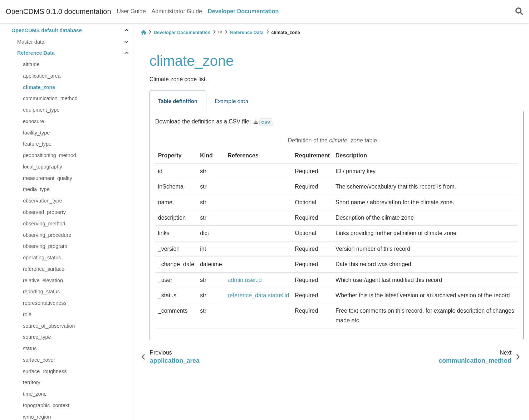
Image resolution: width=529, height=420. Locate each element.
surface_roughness (45, 371)
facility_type (36, 133)
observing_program (45, 246)
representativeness (45, 303)
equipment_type (41, 110)
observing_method (44, 224)
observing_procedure (47, 235)
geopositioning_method (50, 155)
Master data (31, 42)
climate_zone (39, 87)
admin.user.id (245, 280)
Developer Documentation (243, 11)
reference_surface (44, 269)
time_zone (35, 394)
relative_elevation (43, 280)
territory (32, 382)
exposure (33, 121)
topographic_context (46, 405)
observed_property (44, 212)
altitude (31, 64)
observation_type (43, 201)
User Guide (131, 11)
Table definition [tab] (178, 101)
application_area (42, 76)
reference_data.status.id (259, 295)
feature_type (37, 144)
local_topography (43, 167)
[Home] (143, 32)
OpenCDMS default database (47, 30)
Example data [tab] (231, 101)
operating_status (42, 258)
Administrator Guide (177, 11)
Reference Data (36, 53)
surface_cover (39, 360)
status (30, 348)
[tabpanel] (336, 226)
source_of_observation (49, 326)
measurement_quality (48, 178)
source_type (37, 337)
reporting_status (41, 292)
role (27, 314)
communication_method (50, 98)
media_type (36, 189)
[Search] (519, 12)
